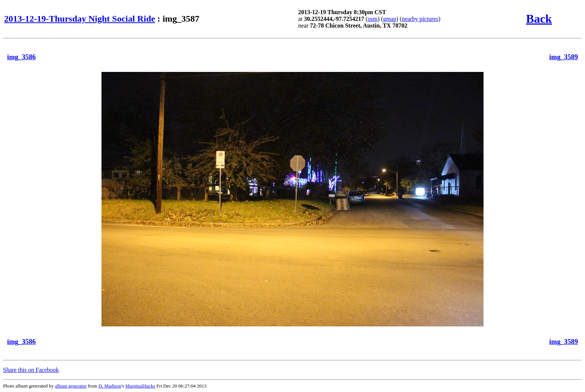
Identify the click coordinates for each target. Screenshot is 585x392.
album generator (71, 386)
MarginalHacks (140, 386)
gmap (390, 19)
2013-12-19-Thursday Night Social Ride (80, 19)
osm (373, 19)
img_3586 (21, 57)
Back (539, 19)
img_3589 (564, 57)
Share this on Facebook (31, 370)
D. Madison (110, 386)
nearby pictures (420, 19)
